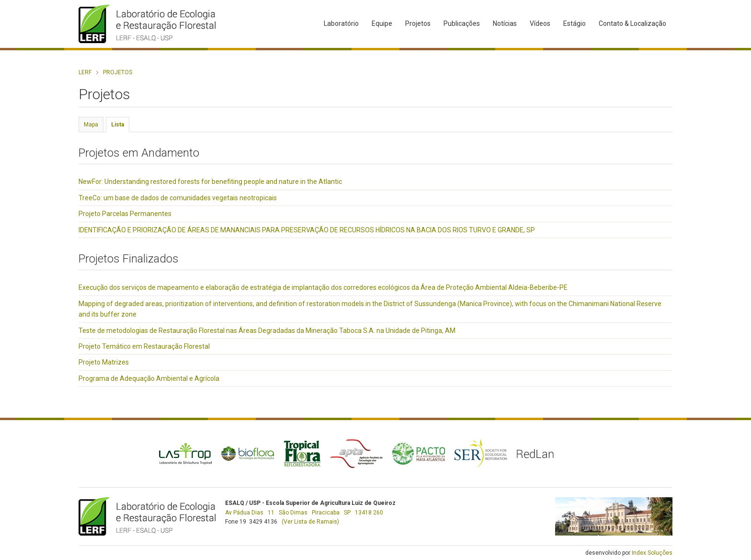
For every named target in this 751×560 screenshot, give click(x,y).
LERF (85, 72)
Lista (118, 125)
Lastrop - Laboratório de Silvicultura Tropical (185, 454)
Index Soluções (652, 553)
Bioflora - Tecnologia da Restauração (248, 454)
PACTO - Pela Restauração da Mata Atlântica (419, 454)
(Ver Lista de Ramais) (310, 522)
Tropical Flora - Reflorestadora (302, 454)
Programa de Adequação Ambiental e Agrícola (149, 378)
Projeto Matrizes (104, 362)
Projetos (418, 23)
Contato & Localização (632, 23)
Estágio (575, 23)
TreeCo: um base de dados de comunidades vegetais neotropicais (178, 198)
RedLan (535, 454)
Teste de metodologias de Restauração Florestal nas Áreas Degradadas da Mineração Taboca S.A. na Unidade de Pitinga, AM (267, 331)
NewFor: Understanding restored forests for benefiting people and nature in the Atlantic (210, 182)
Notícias (505, 23)
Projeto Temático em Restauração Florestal (144, 346)
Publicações (462, 23)
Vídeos (540, 23)
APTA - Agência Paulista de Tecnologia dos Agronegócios (356, 454)
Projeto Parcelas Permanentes (125, 214)
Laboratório (341, 23)
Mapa (91, 125)
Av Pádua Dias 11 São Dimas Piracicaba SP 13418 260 (304, 513)
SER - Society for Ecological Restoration (481, 454)
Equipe (382, 23)
